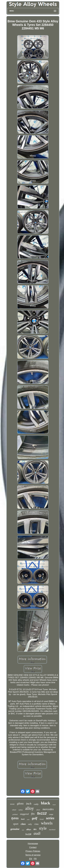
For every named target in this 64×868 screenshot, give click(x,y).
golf (35, 818)
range (51, 814)
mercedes (48, 809)
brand (42, 819)
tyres (15, 818)
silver (38, 810)
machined (52, 830)
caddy (36, 804)
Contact (33, 847)
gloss (20, 803)
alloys (29, 829)
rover (12, 804)
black (46, 803)
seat (23, 830)
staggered (24, 814)
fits (33, 814)
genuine (15, 829)
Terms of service (33, 855)
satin (28, 819)
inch (29, 804)
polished (15, 814)
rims (36, 824)
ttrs (35, 829)
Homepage (33, 844)
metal (54, 805)
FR (35, 859)
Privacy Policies (33, 851)
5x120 (28, 834)
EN (31, 859)
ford (23, 819)
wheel (14, 810)
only (30, 824)
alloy (30, 808)
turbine (21, 810)
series (50, 818)
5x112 (42, 813)
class (23, 824)
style (43, 828)
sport (16, 824)
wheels (47, 823)
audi (37, 833)
